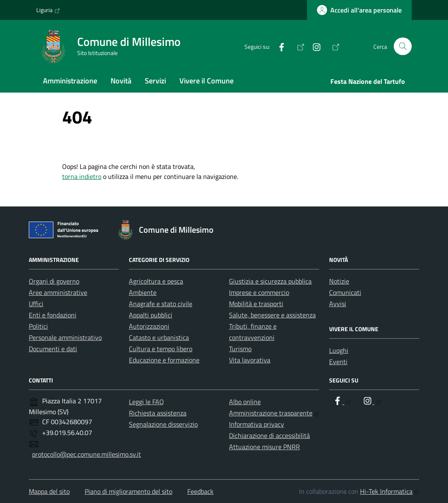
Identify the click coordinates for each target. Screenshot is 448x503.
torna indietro (82, 176)
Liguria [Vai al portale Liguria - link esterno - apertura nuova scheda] (48, 10)
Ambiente (143, 292)
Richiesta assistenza (158, 413)
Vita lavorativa (250, 360)
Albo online (245, 402)
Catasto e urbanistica (159, 337)
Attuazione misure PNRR (264, 447)
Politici (38, 326)
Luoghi (339, 350)
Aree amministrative (58, 292)
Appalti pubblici (151, 315)
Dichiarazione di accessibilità (269, 435)
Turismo (240, 349)
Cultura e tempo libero (161, 349)
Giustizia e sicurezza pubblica (270, 281)
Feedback (200, 491)
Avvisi (338, 304)
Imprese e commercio (259, 292)
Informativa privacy (257, 424)
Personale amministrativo (65, 337)
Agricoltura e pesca (156, 281)
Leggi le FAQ (146, 402)
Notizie (339, 281)
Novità (121, 81)
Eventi (338, 362)
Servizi (155, 81)
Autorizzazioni (149, 326)
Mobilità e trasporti (256, 304)
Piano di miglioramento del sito (128, 491)
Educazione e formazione (164, 360)
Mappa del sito (49, 491)
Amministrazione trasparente (274, 413)
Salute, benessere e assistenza (272, 315)
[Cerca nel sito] (403, 47)
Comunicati (345, 292)
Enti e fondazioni (53, 315)
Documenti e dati (53, 349)
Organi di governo (54, 281)
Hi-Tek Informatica (390, 491)
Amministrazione (70, 81)
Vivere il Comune (206, 81)
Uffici (36, 304)
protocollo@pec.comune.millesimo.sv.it (87, 454)
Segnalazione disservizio (163, 424)
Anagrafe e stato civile (161, 304)
